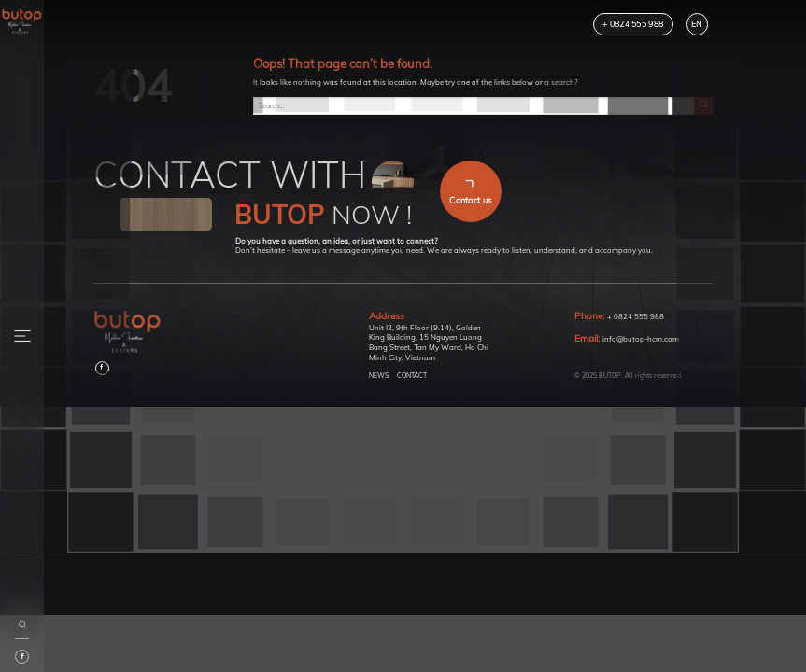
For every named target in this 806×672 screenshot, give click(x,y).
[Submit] (703, 106)
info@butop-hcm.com (641, 339)
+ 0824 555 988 (636, 316)
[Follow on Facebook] (102, 368)
